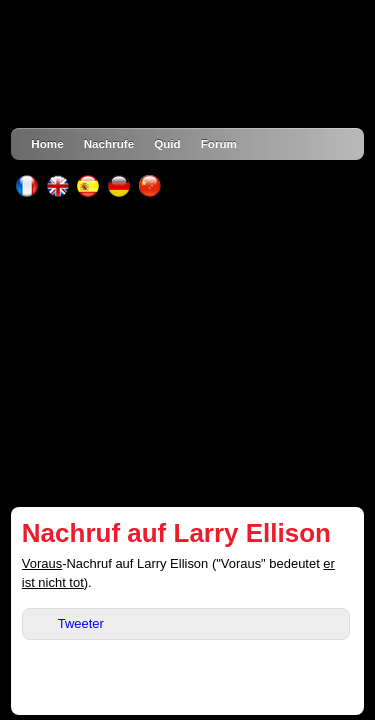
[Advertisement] (187, 352)
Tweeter (81, 623)
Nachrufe (109, 143)
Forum (219, 143)
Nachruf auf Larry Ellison (176, 533)
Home (47, 143)
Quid (167, 143)
